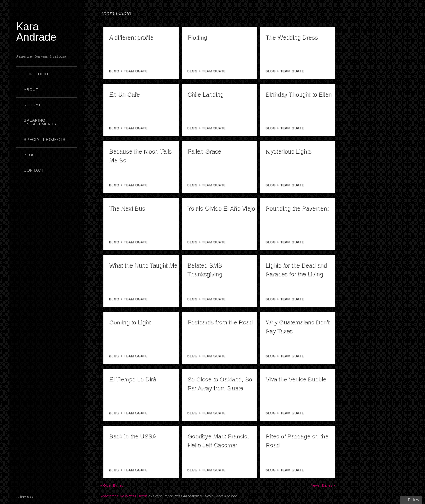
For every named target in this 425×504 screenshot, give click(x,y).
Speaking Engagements (40, 122)
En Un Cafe (124, 94)
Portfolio (36, 74)
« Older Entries (112, 485)
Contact (34, 170)
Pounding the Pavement (297, 208)
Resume (33, 105)
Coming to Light (130, 322)
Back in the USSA (132, 436)
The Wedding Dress (291, 37)
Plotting (197, 37)
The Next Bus (127, 208)
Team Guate (136, 71)
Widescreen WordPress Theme (124, 496)
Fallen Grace (204, 151)
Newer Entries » (323, 485)
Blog (30, 155)
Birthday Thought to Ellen (298, 94)
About (31, 90)
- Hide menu (26, 497)
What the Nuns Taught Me (143, 265)
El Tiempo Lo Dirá (132, 379)
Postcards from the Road (220, 322)
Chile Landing (205, 94)
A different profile (131, 37)
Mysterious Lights (288, 151)
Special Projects (45, 140)
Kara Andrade (36, 32)
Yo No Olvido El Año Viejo (221, 208)
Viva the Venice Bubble (296, 379)
